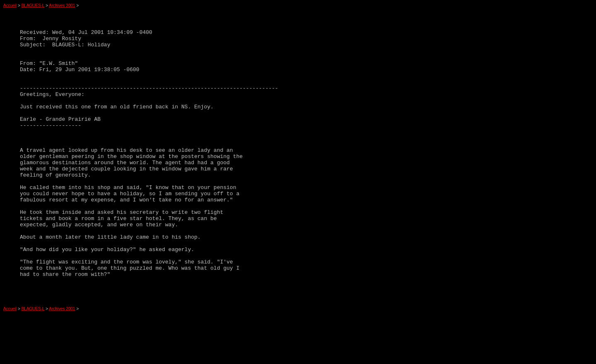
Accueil (10, 6)
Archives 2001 (62, 6)
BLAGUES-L (33, 6)
